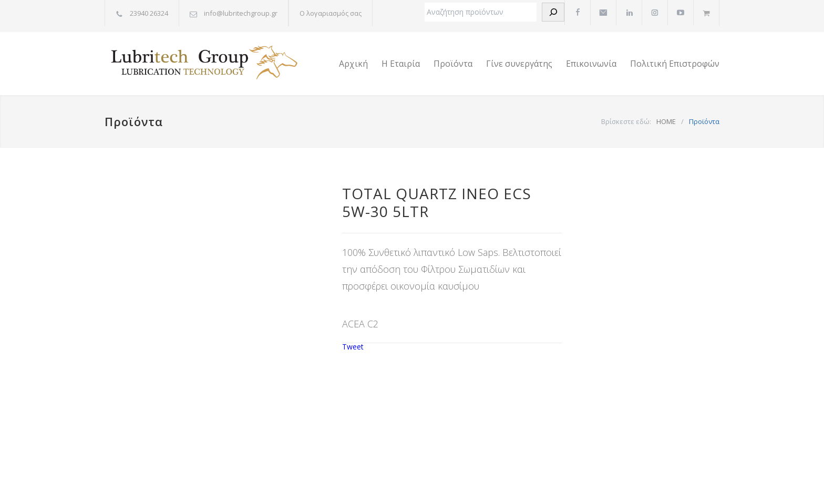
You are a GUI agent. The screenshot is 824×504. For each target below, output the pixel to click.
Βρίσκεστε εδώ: (626, 121)
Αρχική (353, 64)
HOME (666, 121)
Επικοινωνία (591, 64)
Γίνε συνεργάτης (519, 64)
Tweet (353, 347)
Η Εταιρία (401, 64)
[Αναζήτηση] (553, 12)
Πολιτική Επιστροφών (675, 64)
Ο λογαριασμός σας (331, 13)
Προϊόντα (453, 64)
